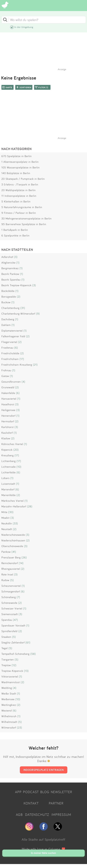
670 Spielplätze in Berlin (17, 156)
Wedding (7, 688)
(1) (18, 263)
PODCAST (31, 792)
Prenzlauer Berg (11, 557)
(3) (16, 257)
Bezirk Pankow (10, 274)
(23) (20, 728)
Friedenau (7, 348)
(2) (19, 297)
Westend (7, 711)
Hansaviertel (9, 399)
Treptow (6, 665)
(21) (35, 365)
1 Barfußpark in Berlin (15, 230)
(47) (15, 620)
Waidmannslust (11, 682)
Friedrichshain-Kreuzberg (17, 365)
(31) (23, 308)
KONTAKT (31, 803)
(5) (12, 580)
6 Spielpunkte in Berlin (15, 235)
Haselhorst (8, 404)
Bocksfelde (8, 291)
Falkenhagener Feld (13, 336)
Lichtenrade (9, 467)
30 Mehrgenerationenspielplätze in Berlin (27, 218)
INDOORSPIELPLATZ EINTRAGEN (44, 770)
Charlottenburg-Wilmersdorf (18, 314)
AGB (19, 815)
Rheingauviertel (11, 569)
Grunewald (8, 387)
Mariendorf (8, 489)
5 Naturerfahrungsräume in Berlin (22, 207)
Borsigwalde (9, 297)
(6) (16, 348)
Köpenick (7, 450)
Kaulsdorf (7, 433)
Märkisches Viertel (13, 501)
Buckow (6, 302)
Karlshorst (8, 427)
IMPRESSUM (61, 815)
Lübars (5, 478)
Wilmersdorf (9, 728)
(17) (22, 359)
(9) (38, 314)
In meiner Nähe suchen (43, 853)
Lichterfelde (9, 472)
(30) (11, 512)
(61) (28, 642)
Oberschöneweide (12, 546)
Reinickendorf (10, 563)
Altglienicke (8, 263)
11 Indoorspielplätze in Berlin (19, 196)
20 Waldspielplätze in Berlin (19, 190)
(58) (33, 654)
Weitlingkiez (9, 705)
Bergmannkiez (10, 268)
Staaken (6, 637)
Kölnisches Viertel (12, 444)
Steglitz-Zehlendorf (13, 642)
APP (18, 792)
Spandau (7, 620)
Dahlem (6, 325)
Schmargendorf (11, 591)
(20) (16, 450)
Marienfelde (9, 495)
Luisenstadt (8, 484)
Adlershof (7, 257)
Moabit (5, 518)
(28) (30, 506)
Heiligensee (8, 410)
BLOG (45, 792)
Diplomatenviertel (12, 331)
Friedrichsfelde (10, 353)
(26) (24, 557)
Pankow (6, 552)
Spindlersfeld (9, 631)
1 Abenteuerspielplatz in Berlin (20, 162)
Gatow (5, 376)
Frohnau (6, 370)
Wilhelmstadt (9, 722)
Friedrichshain (10, 359)
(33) (15, 523)
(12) (14, 665)
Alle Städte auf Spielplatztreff (43, 839)
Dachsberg (8, 319)
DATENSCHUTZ (37, 815)
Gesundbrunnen (11, 382)
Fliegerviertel (9, 342)
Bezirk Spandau (11, 280)
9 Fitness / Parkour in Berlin (19, 213)
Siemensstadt (10, 614)
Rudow (5, 580)
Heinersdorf (8, 416)
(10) (19, 467)
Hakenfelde (8, 393)
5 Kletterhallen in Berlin (16, 201)
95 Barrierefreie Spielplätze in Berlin (24, 224)
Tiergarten (8, 659)
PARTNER (56, 803)
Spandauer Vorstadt (13, 625)
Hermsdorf (8, 421)
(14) (21, 563)
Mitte (4, 512)
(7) (18, 597)
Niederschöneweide (13, 535)
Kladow (6, 438)
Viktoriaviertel (10, 676)
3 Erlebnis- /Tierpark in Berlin (20, 184)
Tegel (5, 648)
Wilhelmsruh (9, 716)
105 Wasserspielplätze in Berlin (21, 167)
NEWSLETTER (61, 792)
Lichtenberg (9, 461)
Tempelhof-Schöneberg (15, 654)
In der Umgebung (24, 27)
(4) (23, 382)
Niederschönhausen (13, 540)
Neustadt (7, 529)
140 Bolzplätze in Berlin (16, 173)
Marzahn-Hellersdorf (14, 506)
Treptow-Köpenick (12, 671)
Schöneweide (9, 603)
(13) (26, 671)
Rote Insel (7, 574)
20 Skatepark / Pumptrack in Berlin (23, 179)
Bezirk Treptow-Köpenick (16, 285)
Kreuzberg (8, 455)
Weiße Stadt (9, 693)
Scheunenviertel (11, 586)
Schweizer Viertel (12, 608)
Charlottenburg (10, 308)
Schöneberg (9, 597)
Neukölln (7, 523)
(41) (14, 552)
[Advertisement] (45, 118)
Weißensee (8, 699)
